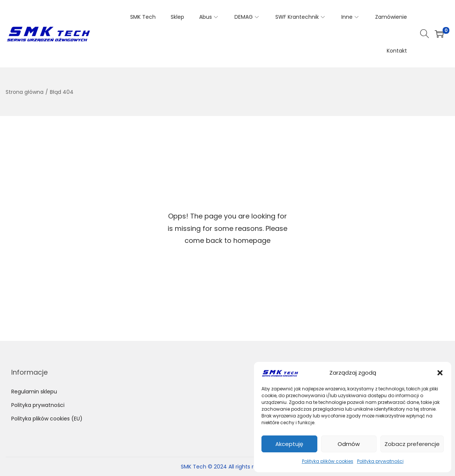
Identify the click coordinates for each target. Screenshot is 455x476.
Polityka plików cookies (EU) (47, 419)
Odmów (349, 444)
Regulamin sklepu (34, 392)
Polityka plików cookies (328, 461)
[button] (440, 373)
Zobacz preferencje (412, 444)
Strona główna (25, 92)
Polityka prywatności (380, 461)
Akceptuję (289, 444)
